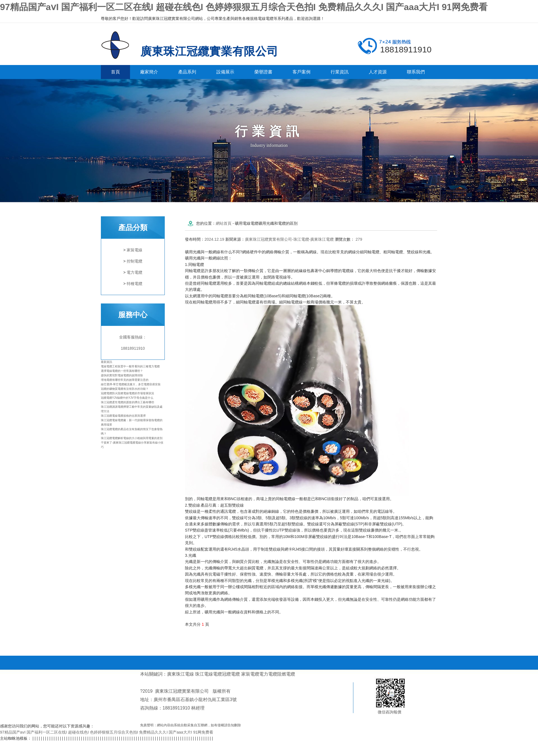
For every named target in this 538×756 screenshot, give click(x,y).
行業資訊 (340, 72)
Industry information (269, 145)
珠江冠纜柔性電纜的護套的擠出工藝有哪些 (127, 402)
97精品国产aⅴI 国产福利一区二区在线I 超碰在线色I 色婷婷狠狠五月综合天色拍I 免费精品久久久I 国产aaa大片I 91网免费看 (244, 7)
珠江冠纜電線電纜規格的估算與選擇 (123, 416)
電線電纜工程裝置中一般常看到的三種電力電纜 (130, 366)
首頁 (115, 72)
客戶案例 (302, 72)
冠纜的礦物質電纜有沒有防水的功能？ (125, 389)
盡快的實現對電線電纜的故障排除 (122, 375)
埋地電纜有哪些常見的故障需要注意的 (125, 380)
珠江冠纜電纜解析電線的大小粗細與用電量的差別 (132, 438)
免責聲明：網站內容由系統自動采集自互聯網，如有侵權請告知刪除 (191, 725)
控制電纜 (134, 261)
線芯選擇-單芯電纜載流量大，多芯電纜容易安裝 (131, 384)
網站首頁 (224, 223)
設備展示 (225, 72)
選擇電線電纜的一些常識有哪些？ (122, 371)
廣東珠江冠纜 (119, 45)
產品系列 (187, 72)
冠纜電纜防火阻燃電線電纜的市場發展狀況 (127, 393)
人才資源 (378, 72)
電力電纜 (134, 272)
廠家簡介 (149, 72)
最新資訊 (106, 362)
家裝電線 (134, 250)
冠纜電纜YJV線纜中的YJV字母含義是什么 (127, 398)
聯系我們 (416, 72)
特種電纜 (134, 284)
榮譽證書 (263, 72)
